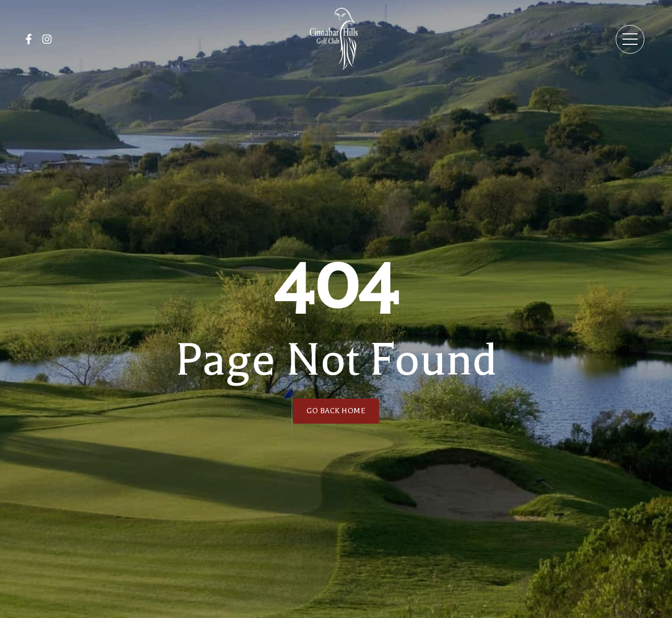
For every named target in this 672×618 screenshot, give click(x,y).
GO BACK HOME (336, 411)
